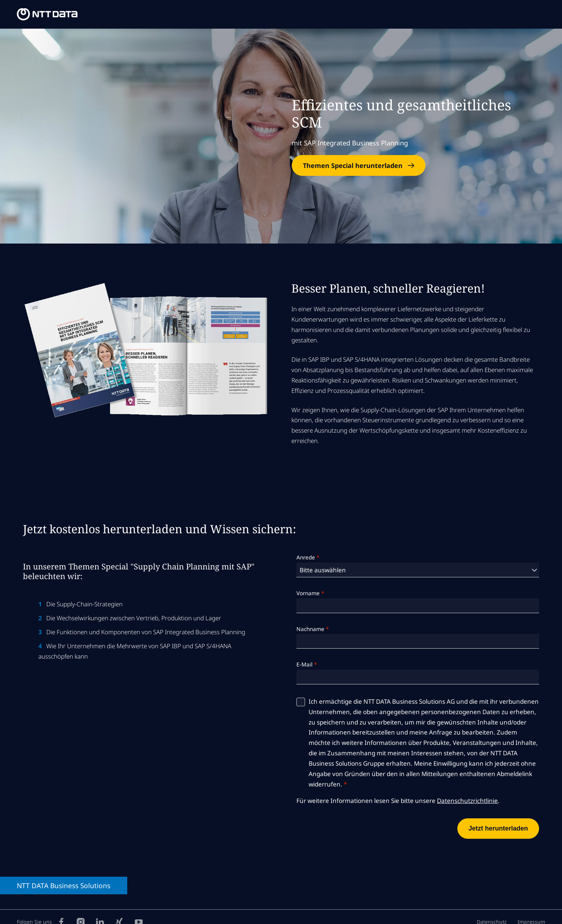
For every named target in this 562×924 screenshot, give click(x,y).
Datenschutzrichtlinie (467, 801)
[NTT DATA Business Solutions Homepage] (48, 15)
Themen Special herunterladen (353, 165)
